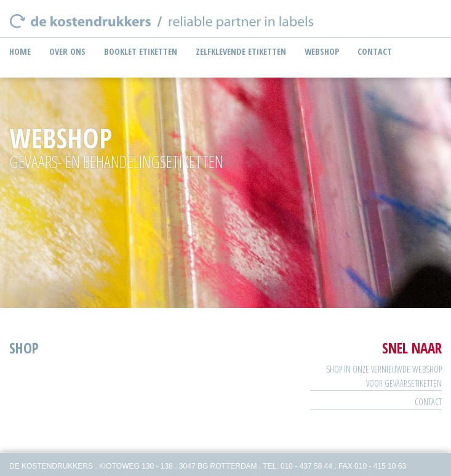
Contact (375, 51)
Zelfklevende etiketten (241, 51)
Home (20, 51)
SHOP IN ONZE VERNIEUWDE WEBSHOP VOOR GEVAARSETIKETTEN (384, 376)
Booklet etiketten (141, 51)
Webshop (322, 51)
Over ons (67, 51)
